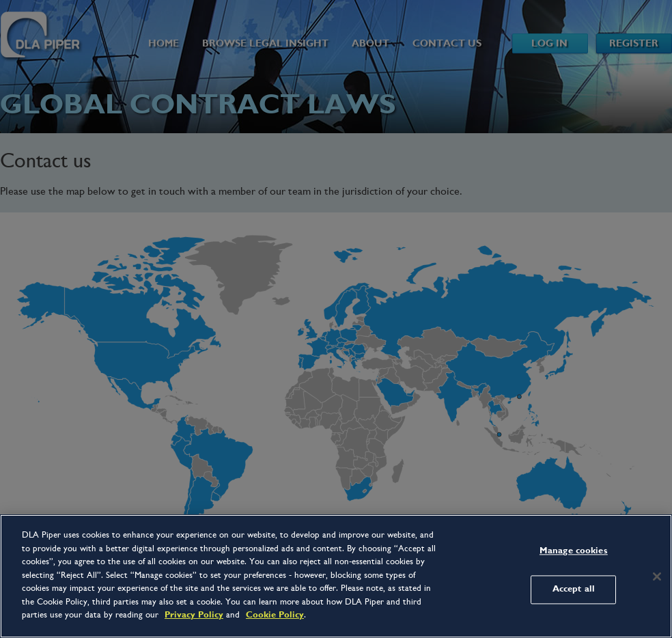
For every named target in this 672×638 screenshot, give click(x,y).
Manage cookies (574, 551)
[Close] (657, 577)
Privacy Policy (194, 615)
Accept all (574, 590)
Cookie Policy (275, 615)
